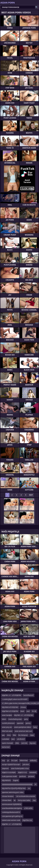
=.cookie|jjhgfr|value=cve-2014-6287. (15, 699)
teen (13, 739)
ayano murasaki (7, 743)
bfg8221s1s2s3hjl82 (9, 772)
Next (31, 495)
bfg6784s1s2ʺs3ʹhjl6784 (10, 711)
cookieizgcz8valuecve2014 (11, 812)
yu (8, 760)
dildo (17, 743)
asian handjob (7, 715)
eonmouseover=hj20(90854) (12, 804)
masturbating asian (15, 719)
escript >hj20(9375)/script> (11, 764)
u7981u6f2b (28, 808)
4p (15, 800)
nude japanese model (9, 776)
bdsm (4, 719)
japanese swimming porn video (13, 792)
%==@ (34, 711)
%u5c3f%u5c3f (28, 695)
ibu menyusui (23, 735)
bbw (14, 735)
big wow (33, 743)
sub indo (24, 743)
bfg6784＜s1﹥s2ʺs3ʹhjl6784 (12, 695)
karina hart (6, 747)
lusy (3, 760)
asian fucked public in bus (20, 768)
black (22, 711)
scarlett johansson (8, 723)
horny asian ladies (24, 800)
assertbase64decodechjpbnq (12, 808)
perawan (31, 776)
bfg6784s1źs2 (27, 820)
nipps (32, 735)
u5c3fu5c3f (21, 739)
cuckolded (6, 739)
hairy (35, 727)
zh (36, 784)
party (26, 719)
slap (34, 800)
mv (29, 788)
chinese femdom (8, 796)
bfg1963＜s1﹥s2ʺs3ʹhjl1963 (24, 715)
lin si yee (14, 760)
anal (28, 711)
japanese (20, 723)
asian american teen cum (23, 731)
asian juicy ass (7, 727)
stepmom (5, 768)
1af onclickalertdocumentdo (26, 796)
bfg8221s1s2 (22, 772)
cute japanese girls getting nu (12, 816)
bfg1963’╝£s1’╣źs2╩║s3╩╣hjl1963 (14, 788)
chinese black (7, 800)
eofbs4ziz (33, 760)
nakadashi (33, 772)
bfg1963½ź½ (6, 780)
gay (3, 735)
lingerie (16, 780)
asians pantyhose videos (23, 727)
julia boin (26, 764)
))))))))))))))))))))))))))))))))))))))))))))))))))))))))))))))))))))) (17, 784)
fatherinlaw (24, 760)
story (9, 735)
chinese (23, 707)
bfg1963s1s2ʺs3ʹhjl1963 (10, 707)
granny (28, 723)
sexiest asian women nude (11, 820)
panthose (23, 776)
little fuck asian (7, 731)
